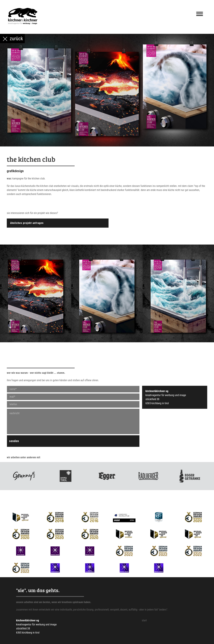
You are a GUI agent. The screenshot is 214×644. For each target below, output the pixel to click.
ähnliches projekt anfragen (27, 223)
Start (144, 620)
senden (14, 441)
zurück (12, 39)
